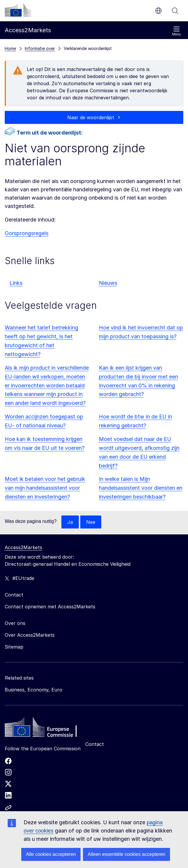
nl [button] (158, 11)
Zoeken (175, 11)
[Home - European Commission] (48, 729)
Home (10, 48)
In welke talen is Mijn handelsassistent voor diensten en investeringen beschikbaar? (141, 488)
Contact (95, 744)
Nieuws (108, 283)
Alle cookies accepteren (51, 854)
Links (16, 283)
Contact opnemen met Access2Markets (50, 607)
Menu (176, 31)
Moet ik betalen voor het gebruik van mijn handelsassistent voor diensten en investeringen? (45, 488)
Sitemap (14, 647)
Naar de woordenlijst (91, 117)
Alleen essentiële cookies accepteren (126, 854)
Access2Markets (23, 547)
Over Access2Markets (30, 635)
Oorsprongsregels (27, 233)
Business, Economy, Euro (33, 690)
